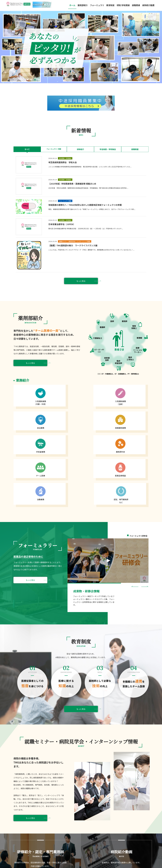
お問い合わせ (83, 832)
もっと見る (81, 281)
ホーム (72, 5)
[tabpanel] (81, 47)
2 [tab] (31, 80)
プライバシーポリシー (138, 862)
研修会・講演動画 (84, 824)
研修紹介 (81, 149)
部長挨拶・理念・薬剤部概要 (62, 821)
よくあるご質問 (84, 829)
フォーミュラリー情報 (54, 149)
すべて (27, 149)
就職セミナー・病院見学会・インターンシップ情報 (116, 821)
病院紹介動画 (148, 5)
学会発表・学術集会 (108, 149)
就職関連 (135, 149)
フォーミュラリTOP (85, 821)
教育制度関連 (55, 829)
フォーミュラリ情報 (85, 827)
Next (145, 515)
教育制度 (110, 5)
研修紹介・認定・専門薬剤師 (62, 837)
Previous (135, 515)
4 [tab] (40, 80)
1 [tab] (28, 80)
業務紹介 (55, 824)
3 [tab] (36, 80)
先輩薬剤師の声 (104, 824)
